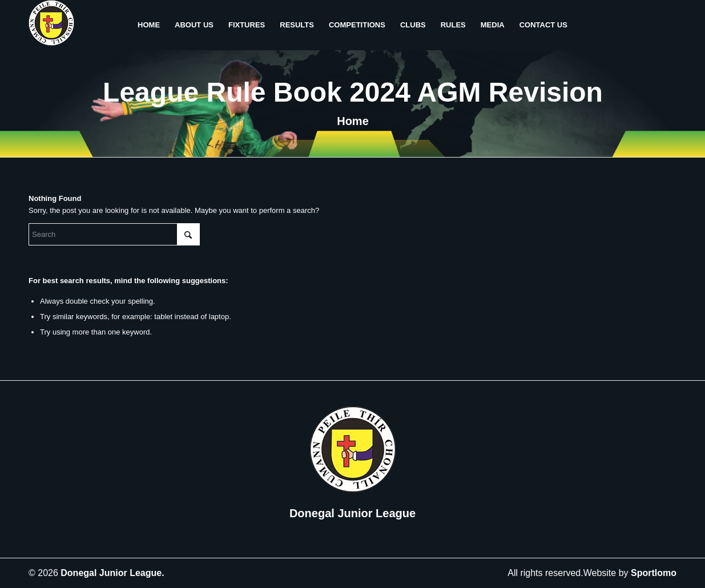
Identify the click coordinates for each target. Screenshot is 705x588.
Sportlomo (654, 573)
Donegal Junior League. (112, 573)
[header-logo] (51, 25)
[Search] (114, 234)
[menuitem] (149, 25)
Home (353, 121)
